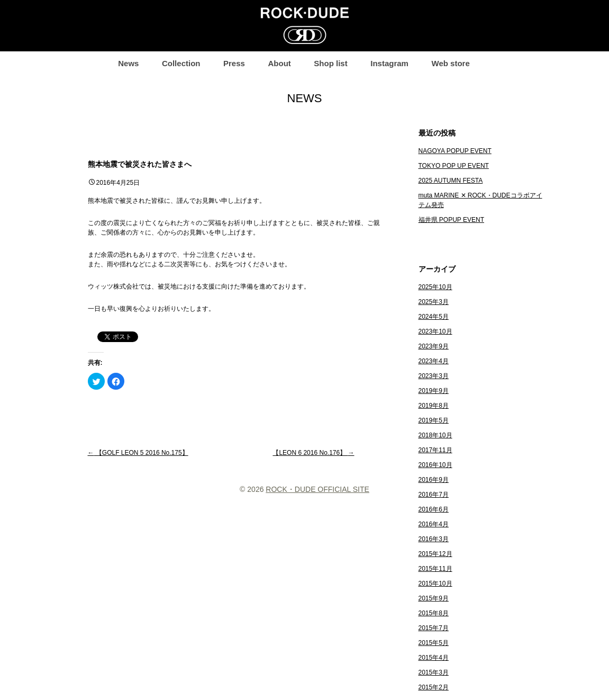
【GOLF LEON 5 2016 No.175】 (138, 453)
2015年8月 (434, 613)
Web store (451, 63)
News (128, 63)
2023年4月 (434, 361)
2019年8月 (434, 406)
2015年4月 (434, 658)
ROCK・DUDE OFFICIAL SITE (317, 489)
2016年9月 (434, 480)
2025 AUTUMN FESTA (451, 181)
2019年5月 (434, 420)
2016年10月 (435, 465)
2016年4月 (434, 524)
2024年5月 (434, 317)
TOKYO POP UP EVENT (454, 166)
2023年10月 (435, 331)
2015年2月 (434, 687)
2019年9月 (434, 391)
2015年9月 (434, 598)
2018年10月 (435, 435)
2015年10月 (435, 584)
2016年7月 (434, 495)
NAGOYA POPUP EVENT (455, 151)
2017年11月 (435, 450)
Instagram (389, 63)
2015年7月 (434, 628)
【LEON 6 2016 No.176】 (313, 453)
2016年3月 (434, 539)
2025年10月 (435, 287)
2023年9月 (434, 346)
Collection (181, 63)
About (279, 63)
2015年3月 (434, 672)
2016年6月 (434, 509)
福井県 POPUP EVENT (451, 220)
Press (234, 63)
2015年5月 (434, 643)
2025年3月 (434, 302)
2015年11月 (435, 569)
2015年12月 (435, 554)
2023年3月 (434, 376)
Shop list (330, 63)
